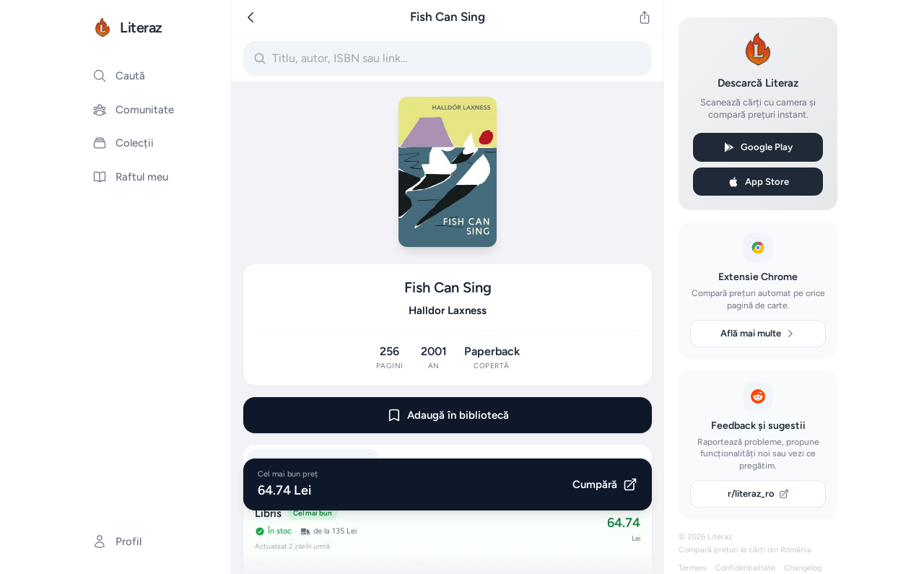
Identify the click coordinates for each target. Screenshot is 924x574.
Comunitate (133, 110)
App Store (758, 182)
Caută (119, 76)
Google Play (758, 147)
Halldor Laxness (448, 310)
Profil (117, 542)
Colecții (123, 143)
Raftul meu (130, 177)
